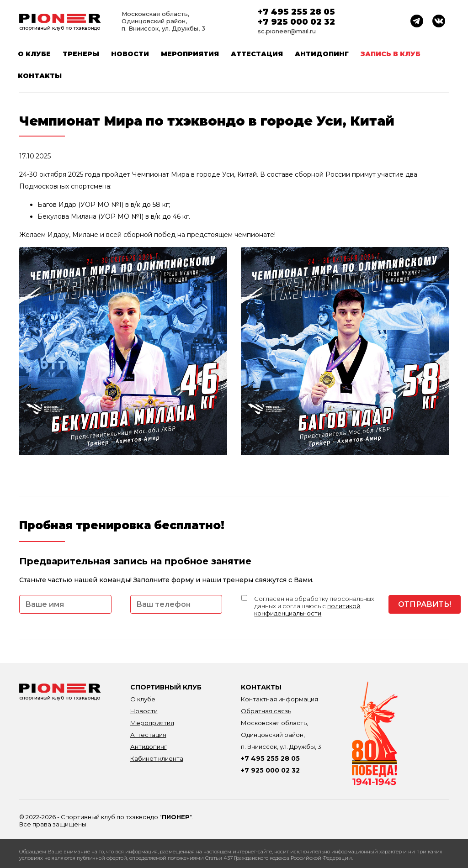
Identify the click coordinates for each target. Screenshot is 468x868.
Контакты (40, 76)
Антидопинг (322, 54)
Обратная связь (266, 711)
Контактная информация (279, 699)
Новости (130, 54)
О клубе (34, 54)
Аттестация (257, 54)
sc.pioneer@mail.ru (287, 31)
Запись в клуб (391, 54)
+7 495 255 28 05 (296, 12)
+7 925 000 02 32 (296, 22)
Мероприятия (190, 54)
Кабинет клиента (157, 758)
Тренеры (81, 54)
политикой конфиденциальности (307, 610)
